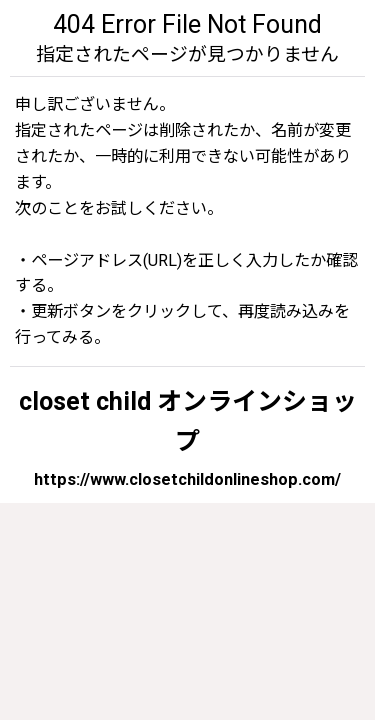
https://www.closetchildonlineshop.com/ (187, 479)
